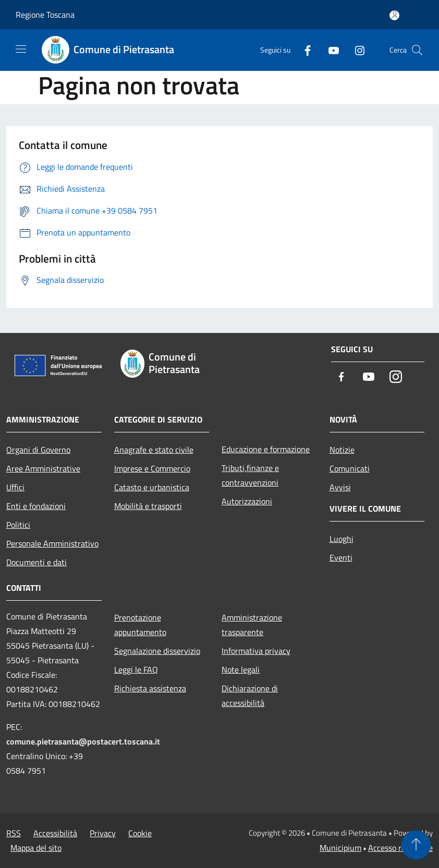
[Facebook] (303, 50)
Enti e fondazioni (36, 506)
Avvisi (340, 487)
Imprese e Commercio (152, 468)
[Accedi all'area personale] (394, 15)
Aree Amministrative (43, 468)
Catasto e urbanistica (152, 487)
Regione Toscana (45, 15)
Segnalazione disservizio (157, 651)
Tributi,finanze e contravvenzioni (250, 475)
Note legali (241, 669)
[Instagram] (356, 50)
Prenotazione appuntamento (140, 625)
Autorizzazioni (247, 501)
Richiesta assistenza (150, 688)
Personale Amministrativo (52, 543)
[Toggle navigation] (21, 49)
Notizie (342, 450)
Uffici (15, 487)
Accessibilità (55, 833)
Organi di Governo (38, 450)
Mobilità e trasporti (148, 506)
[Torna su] (416, 845)
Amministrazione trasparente (252, 625)
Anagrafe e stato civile (154, 450)
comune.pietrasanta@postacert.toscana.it (83, 741)
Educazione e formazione (266, 449)
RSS (14, 833)
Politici (18, 525)
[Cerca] (417, 50)
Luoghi (342, 539)
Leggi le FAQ (136, 669)
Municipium (340, 848)
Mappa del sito (36, 848)
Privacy (103, 833)
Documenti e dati (36, 562)
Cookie (140, 833)
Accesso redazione (400, 848)
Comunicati (350, 468)
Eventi (341, 557)
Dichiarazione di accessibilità (250, 696)
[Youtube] (330, 50)
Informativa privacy (256, 651)
